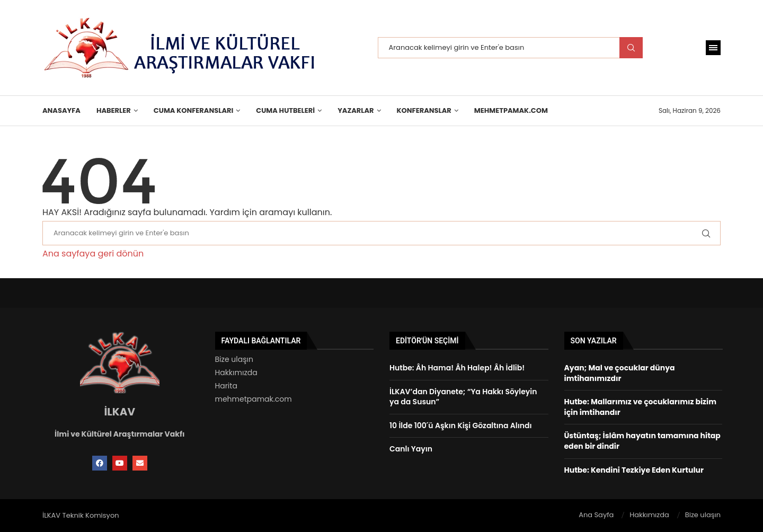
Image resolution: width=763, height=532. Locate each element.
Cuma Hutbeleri (285, 110)
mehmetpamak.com (254, 399)
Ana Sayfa (596, 515)
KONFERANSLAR (424, 110)
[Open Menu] (713, 48)
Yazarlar (356, 110)
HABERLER (114, 110)
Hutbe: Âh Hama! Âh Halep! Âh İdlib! (457, 368)
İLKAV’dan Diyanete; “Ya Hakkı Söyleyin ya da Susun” (463, 397)
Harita (226, 386)
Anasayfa (61, 110)
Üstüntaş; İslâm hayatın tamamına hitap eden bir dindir (642, 441)
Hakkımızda (236, 373)
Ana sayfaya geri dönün (93, 254)
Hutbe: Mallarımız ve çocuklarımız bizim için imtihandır (640, 407)
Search (631, 48)
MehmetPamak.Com (511, 110)
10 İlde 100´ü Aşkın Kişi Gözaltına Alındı (461, 425)
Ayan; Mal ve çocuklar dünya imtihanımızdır (620, 373)
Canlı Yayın (411, 449)
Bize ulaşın (234, 359)
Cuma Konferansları (193, 110)
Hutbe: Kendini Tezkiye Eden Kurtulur (634, 470)
